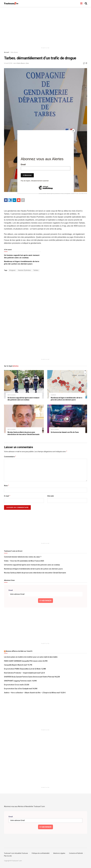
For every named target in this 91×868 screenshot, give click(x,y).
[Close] (73, 131)
